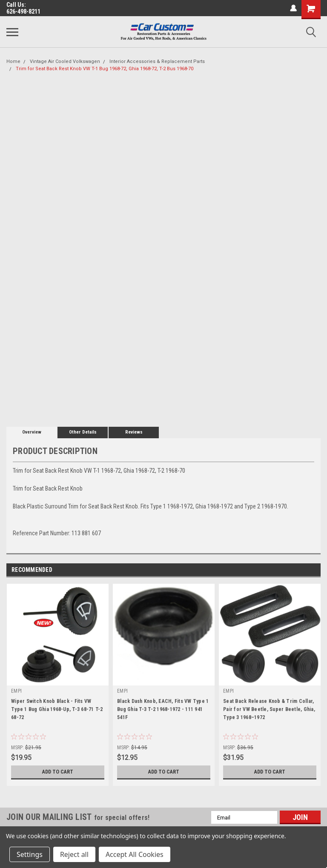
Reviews (134, 432)
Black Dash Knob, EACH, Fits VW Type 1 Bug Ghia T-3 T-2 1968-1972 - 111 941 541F (163, 709)
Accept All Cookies (135, 854)
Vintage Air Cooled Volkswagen (65, 61)
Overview (32, 432)
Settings (30, 854)
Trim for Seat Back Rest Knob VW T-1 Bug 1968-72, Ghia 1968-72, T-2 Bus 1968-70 (105, 69)
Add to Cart (58, 772)
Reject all (74, 854)
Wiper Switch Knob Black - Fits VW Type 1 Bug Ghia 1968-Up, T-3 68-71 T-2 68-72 (57, 709)
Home (13, 61)
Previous (302, 570)
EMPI (16, 691)
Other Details (83, 432)
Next (314, 570)
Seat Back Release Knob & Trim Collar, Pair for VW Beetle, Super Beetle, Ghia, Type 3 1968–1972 (269, 709)
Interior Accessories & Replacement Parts (157, 61)
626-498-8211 (23, 11)
